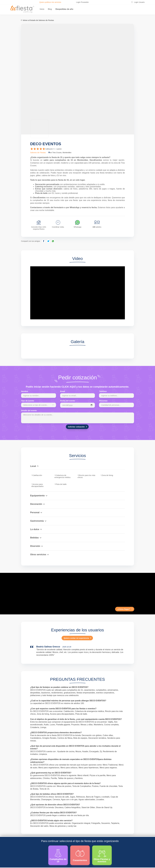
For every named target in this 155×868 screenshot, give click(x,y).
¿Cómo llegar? (124, 609)
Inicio (42, 9)
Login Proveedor (82, 2)
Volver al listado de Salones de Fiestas (38, 20)
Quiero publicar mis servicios (50, 2)
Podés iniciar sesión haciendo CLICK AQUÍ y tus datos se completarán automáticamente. (77, 387)
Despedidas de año (64, 9)
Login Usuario (139, 2)
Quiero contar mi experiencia (76, 638)
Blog (50, 9)
